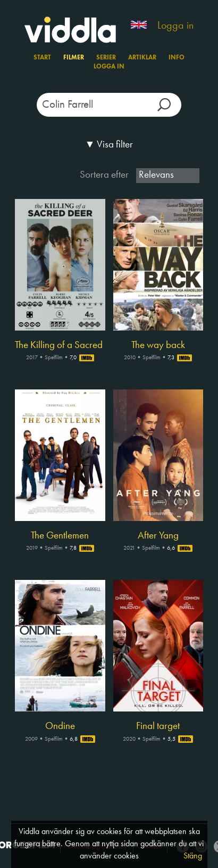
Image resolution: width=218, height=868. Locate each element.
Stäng (193, 856)
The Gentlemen (60, 536)
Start (42, 58)
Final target (158, 726)
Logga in (175, 26)
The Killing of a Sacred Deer (60, 345)
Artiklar (142, 58)
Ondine (60, 726)
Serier (106, 58)
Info (177, 58)
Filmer (74, 58)
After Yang (158, 536)
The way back (158, 345)
